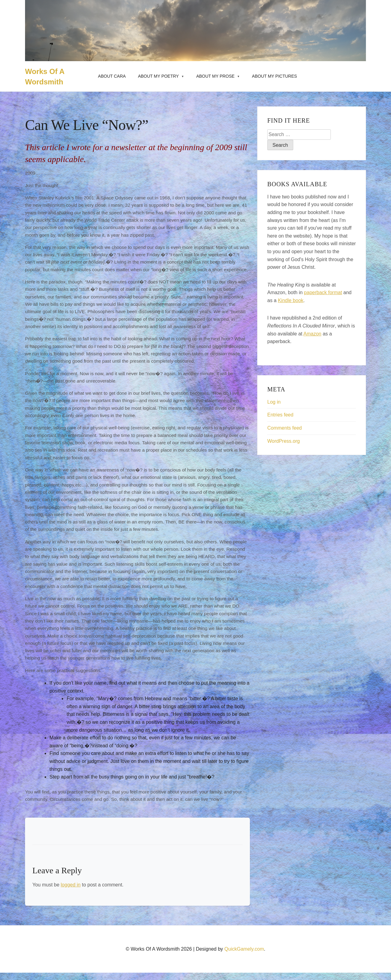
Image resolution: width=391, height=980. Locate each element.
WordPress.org (283, 441)
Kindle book (291, 300)
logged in (71, 885)
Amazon (312, 334)
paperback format (323, 292)
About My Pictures (274, 76)
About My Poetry (159, 76)
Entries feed (280, 415)
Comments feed (285, 428)
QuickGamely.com (244, 949)
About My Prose (215, 76)
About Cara (112, 76)
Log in (274, 402)
